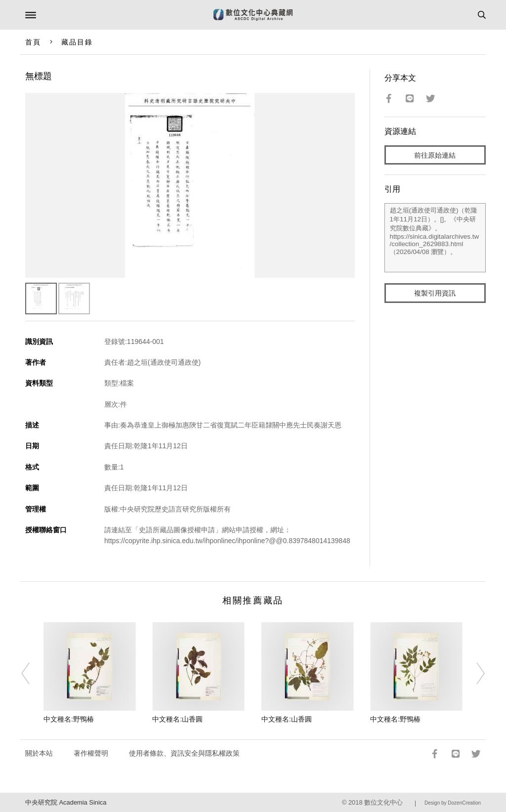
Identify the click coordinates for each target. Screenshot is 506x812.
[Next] (474, 674)
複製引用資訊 (435, 293)
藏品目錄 (77, 42)
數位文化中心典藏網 (253, 15)
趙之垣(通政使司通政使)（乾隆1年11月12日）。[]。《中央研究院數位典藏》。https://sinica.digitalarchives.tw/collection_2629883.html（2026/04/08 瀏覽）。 (435, 238)
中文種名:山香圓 (177, 719)
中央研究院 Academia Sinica (66, 802)
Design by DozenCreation (453, 803)
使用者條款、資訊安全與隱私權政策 (184, 753)
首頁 (33, 42)
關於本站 (39, 753)
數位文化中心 (383, 802)
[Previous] (32, 674)
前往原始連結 (435, 155)
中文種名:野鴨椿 (69, 719)
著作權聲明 (91, 753)
